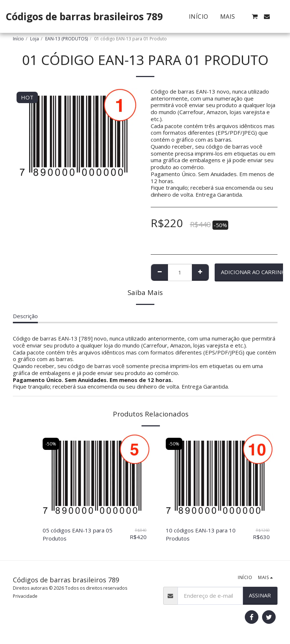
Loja (35, 39)
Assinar (260, 595)
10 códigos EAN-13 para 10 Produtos (201, 534)
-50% (51, 444)
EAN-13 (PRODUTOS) (67, 39)
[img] (95, 477)
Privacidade (25, 596)
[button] (255, 17)
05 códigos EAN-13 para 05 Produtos (78, 534)
